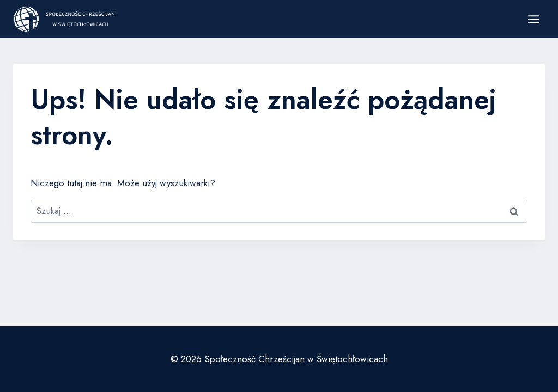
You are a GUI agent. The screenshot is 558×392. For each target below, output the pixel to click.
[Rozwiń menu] (533, 19)
